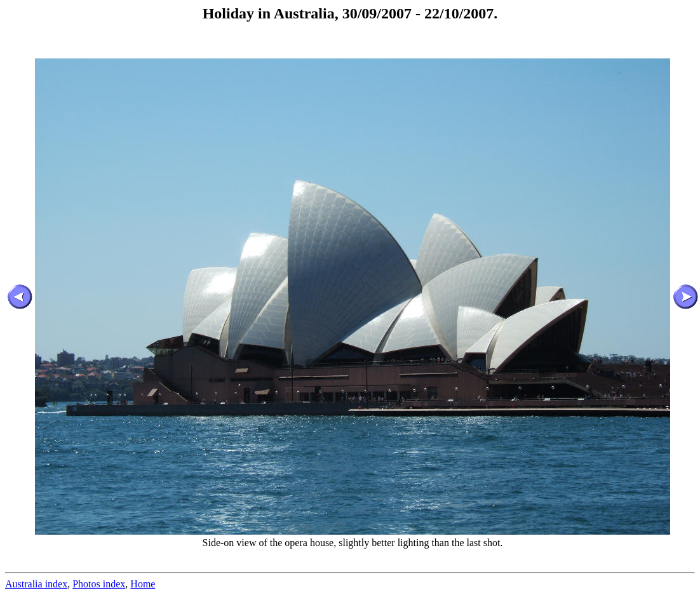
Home (143, 584)
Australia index (36, 584)
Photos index (99, 584)
